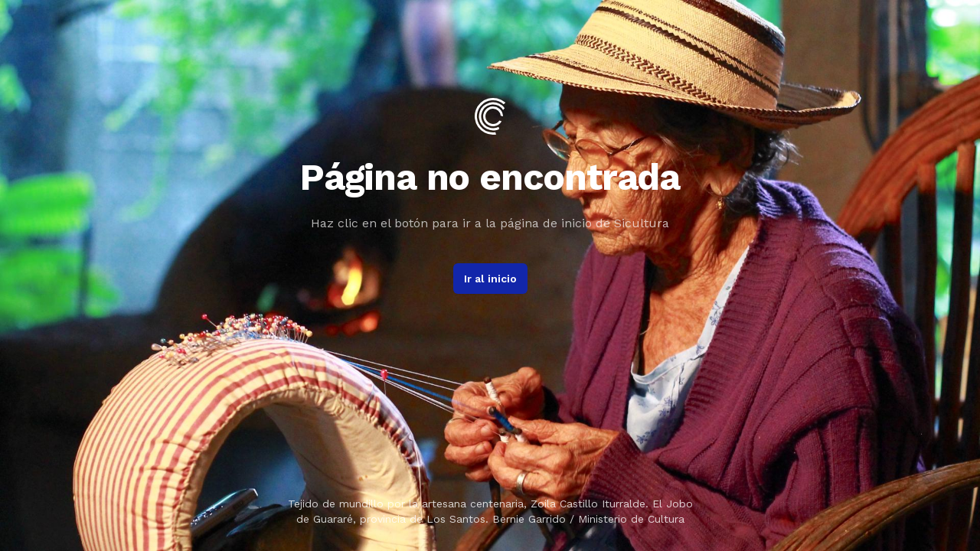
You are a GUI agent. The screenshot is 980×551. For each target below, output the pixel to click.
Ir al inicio (490, 279)
